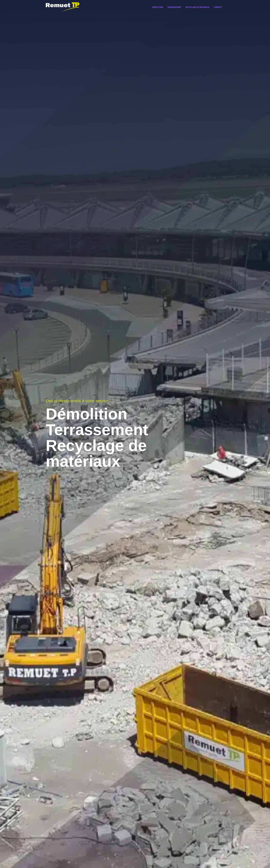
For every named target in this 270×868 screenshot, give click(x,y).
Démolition (158, 7)
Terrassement (174, 7)
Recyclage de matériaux (197, 7)
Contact (218, 7)
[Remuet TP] (63, 7)
